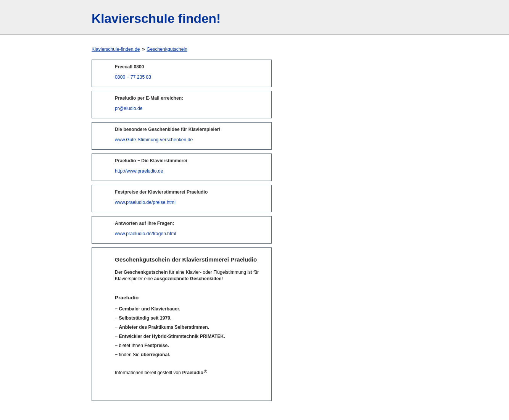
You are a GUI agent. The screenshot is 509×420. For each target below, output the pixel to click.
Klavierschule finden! (156, 19)
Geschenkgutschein (167, 49)
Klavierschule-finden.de (116, 49)
